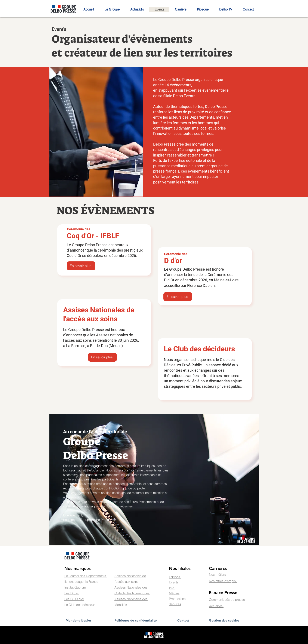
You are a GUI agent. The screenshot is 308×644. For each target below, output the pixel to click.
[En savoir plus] (81, 266)
